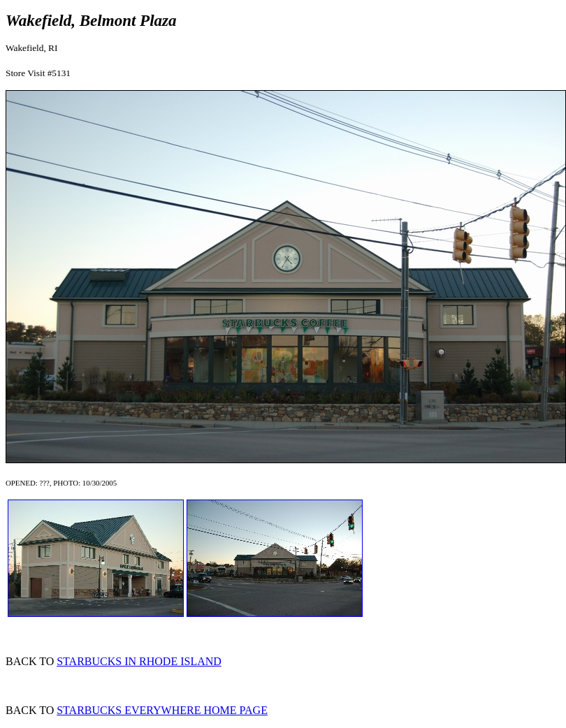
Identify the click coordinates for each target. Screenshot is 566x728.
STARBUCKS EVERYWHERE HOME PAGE (162, 710)
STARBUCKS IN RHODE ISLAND (139, 661)
